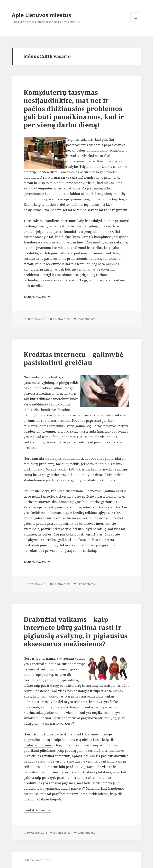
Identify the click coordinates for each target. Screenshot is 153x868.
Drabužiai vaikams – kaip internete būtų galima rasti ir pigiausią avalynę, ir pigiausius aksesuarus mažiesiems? (76, 631)
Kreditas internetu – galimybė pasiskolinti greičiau (73, 358)
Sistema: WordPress (37, 860)
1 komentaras (86, 584)
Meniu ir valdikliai (136, 23)
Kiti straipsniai (62, 319)
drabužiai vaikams (38, 745)
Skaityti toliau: (37, 296)
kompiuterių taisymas (111, 237)
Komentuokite (86, 319)
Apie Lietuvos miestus (41, 15)
